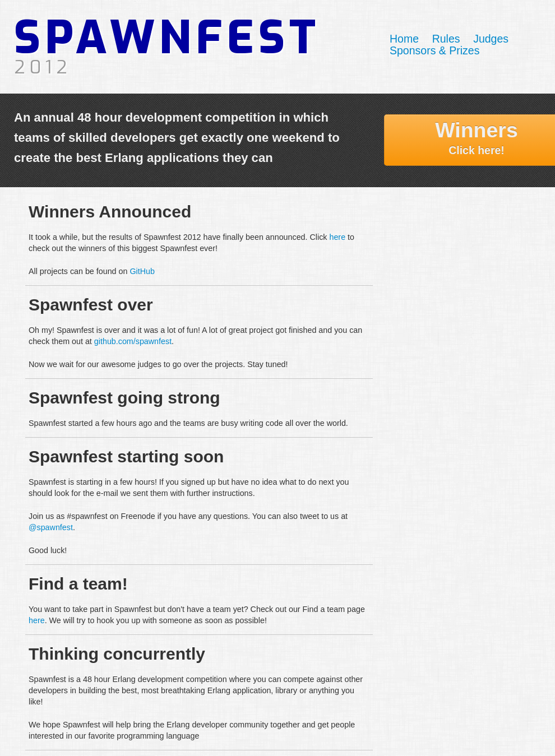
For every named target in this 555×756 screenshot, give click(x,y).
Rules (446, 39)
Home (404, 39)
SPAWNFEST (167, 44)
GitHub (142, 271)
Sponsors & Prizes (434, 50)
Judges (491, 39)
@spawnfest (51, 527)
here (337, 237)
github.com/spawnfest (133, 341)
